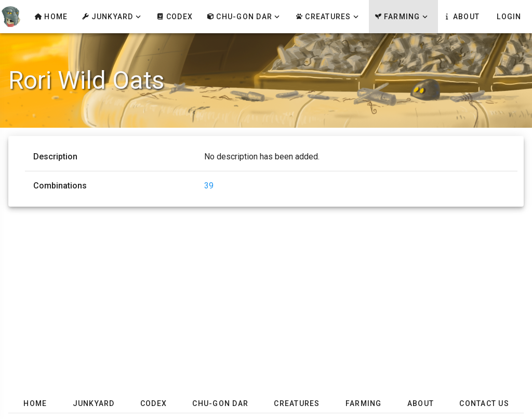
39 (209, 186)
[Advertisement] (266, 290)
